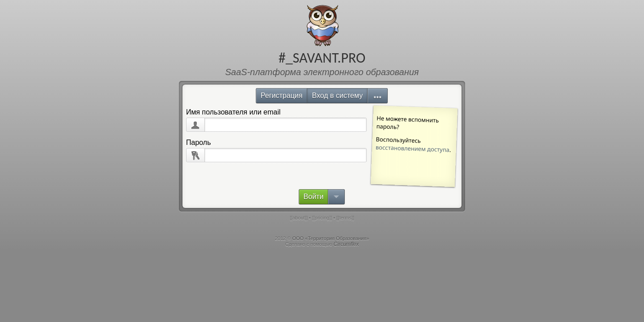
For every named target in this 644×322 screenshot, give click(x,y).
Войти (314, 197)
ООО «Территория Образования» (330, 238)
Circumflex (346, 244)
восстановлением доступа (413, 148)
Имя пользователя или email (233, 112)
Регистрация (282, 95)
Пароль (199, 142)
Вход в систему (337, 95)
